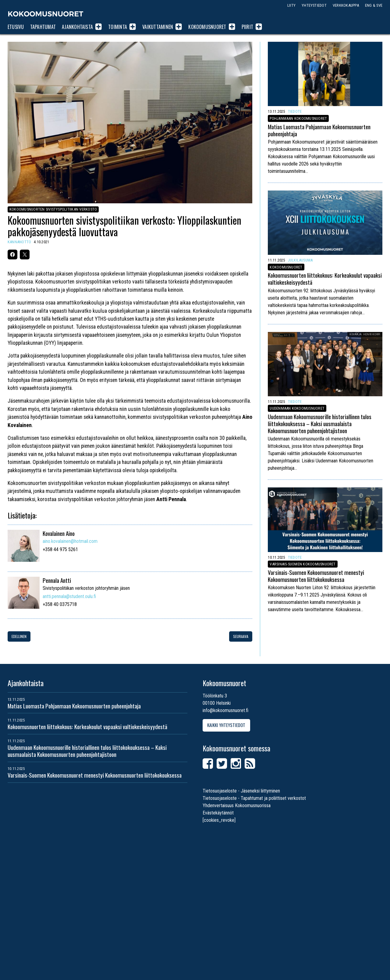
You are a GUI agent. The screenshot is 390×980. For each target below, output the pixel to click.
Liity (291, 5)
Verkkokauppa (346, 5)
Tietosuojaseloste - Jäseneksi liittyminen (241, 791)
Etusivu (16, 27)
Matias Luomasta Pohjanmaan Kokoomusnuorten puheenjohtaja (319, 130)
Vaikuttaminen (158, 27)
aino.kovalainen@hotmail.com (70, 541)
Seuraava (241, 636)
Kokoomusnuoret (46, 14)
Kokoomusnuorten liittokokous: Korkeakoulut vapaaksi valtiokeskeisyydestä (325, 279)
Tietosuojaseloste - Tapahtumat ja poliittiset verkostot (254, 798)
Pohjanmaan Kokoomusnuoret (298, 118)
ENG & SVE (374, 5)
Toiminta (118, 27)
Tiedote (295, 111)
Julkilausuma (300, 260)
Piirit (247, 27)
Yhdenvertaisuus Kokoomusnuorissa (237, 805)
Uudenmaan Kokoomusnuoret (297, 408)
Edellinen (19, 636)
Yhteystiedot (314, 5)
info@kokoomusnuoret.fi (225, 710)
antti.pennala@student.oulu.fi (69, 596)
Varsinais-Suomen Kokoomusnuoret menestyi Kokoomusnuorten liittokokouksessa (316, 576)
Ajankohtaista (77, 27)
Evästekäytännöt (218, 813)
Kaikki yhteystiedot (226, 725)
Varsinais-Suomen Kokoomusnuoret (303, 564)
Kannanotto (19, 242)
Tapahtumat (43, 27)
